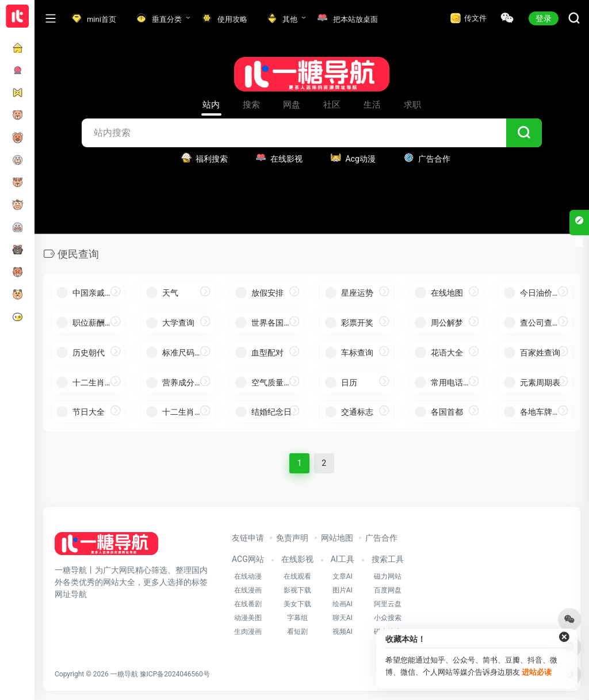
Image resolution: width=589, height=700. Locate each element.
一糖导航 (124, 674)
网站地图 (337, 538)
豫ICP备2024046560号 (175, 674)
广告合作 (381, 538)
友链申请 (248, 538)
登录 (544, 18)
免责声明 (292, 538)
